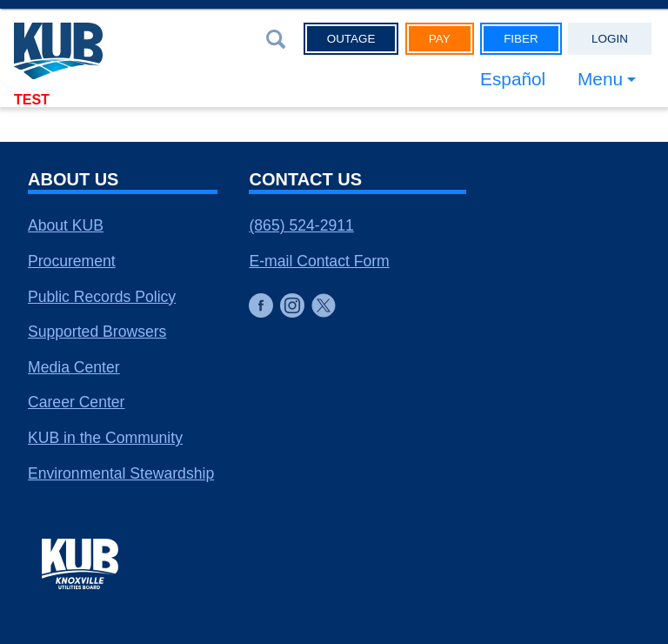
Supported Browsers (97, 332)
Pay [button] (440, 39)
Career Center (76, 402)
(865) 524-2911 (301, 225)
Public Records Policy (102, 297)
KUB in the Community (105, 438)
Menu (600, 79)
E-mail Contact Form (319, 261)
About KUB (66, 225)
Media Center (74, 367)
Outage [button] (351, 39)
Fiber (521, 39)
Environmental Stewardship (121, 473)
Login (610, 39)
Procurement (72, 261)
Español (513, 79)
